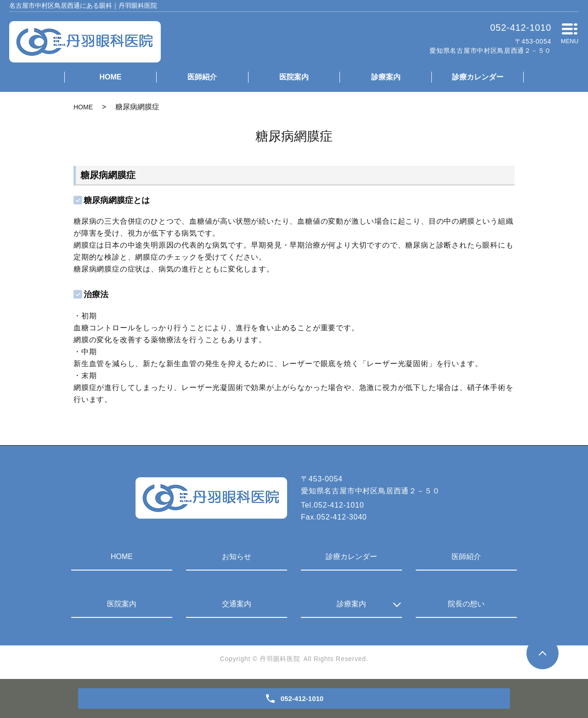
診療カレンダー (478, 77)
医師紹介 (202, 77)
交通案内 (237, 604)
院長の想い (466, 604)
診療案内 (386, 77)
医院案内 (294, 77)
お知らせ (237, 557)
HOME (110, 77)
